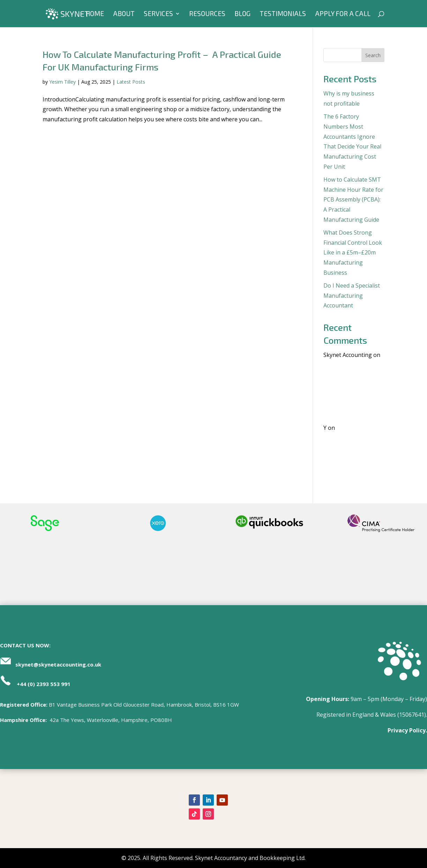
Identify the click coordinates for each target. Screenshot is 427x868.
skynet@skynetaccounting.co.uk (58, 664)
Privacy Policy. (407, 730)
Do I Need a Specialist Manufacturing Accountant (352, 296)
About (124, 14)
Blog (242, 14)
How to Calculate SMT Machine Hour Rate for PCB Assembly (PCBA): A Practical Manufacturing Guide (353, 200)
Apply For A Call (343, 14)
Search (373, 55)
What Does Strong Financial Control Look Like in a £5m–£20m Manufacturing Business (353, 253)
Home (95, 14)
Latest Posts (131, 82)
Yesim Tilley (62, 82)
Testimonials (283, 14)
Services (158, 14)
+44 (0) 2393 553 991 (44, 684)
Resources (207, 14)
